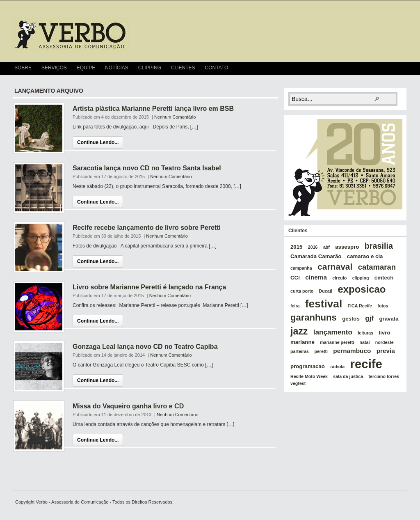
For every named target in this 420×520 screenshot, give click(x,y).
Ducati (326, 291)
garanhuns (314, 317)
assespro (347, 247)
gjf (369, 318)
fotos (383, 306)
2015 (296, 247)
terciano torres (384, 376)
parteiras (300, 351)
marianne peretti (337, 342)
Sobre (23, 68)
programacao (308, 366)
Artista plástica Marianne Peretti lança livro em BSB (153, 109)
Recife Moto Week (309, 376)
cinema (316, 277)
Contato (217, 68)
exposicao (362, 289)
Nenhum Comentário (175, 117)
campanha (301, 268)
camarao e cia (365, 256)
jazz (299, 331)
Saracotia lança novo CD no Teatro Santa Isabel (147, 168)
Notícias (117, 68)
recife (366, 364)
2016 (313, 247)
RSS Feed (403, 69)
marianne (302, 342)
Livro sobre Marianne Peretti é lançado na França (149, 287)
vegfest (298, 383)
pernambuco (352, 351)
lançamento (333, 332)
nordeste (385, 342)
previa (386, 351)
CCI (295, 278)
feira (295, 306)
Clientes (183, 68)
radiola (337, 367)
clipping (361, 278)
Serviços (54, 68)
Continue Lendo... (98, 142)
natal (365, 342)
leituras (365, 333)
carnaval (335, 267)
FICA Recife (360, 306)
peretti (321, 351)
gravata (389, 319)
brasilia (379, 246)
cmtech (384, 278)
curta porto (302, 291)
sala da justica (348, 376)
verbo (71, 34)
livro (385, 333)
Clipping (150, 68)
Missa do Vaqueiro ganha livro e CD (128, 406)
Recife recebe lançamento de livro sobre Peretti (147, 228)
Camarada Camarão (316, 256)
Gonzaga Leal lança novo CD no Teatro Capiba (145, 347)
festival (324, 304)
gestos (351, 319)
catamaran (377, 267)
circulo (339, 278)
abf (326, 247)
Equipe (86, 68)
